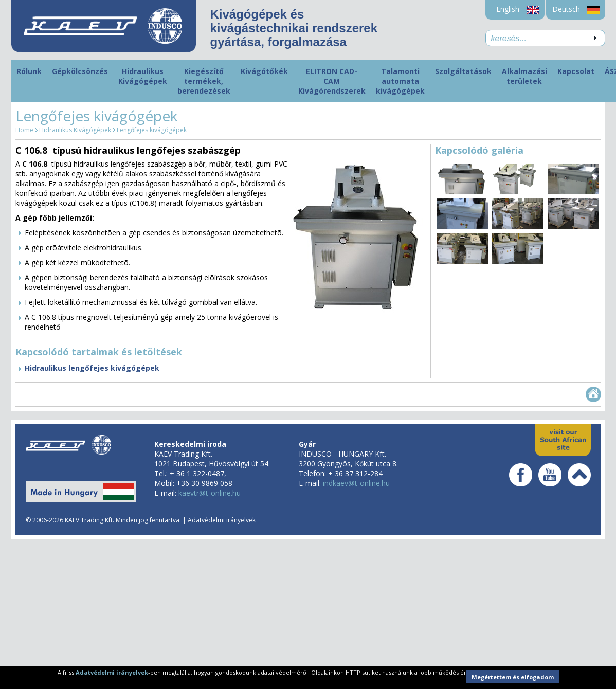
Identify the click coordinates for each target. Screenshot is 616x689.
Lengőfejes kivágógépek (152, 130)
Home (24, 130)
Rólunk (29, 71)
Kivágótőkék (264, 71)
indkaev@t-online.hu (356, 483)
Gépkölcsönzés (80, 71)
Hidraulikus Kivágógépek (143, 76)
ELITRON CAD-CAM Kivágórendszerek (332, 81)
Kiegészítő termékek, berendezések (204, 81)
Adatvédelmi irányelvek (222, 520)
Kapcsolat (576, 71)
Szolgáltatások (463, 71)
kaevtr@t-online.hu (210, 493)
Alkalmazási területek (524, 76)
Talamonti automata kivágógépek (400, 81)
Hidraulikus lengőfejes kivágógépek (92, 368)
